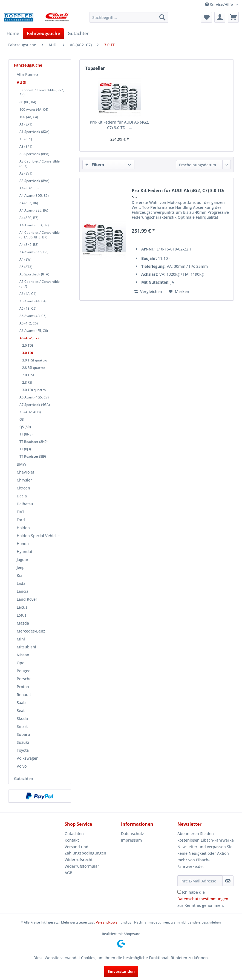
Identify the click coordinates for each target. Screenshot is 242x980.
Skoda (22, 718)
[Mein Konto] (220, 17)
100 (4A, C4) (29, 117)
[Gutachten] (79, 33)
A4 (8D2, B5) (29, 188)
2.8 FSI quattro (34, 368)
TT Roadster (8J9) (33, 456)
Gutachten (24, 778)
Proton (23, 687)
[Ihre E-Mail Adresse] (200, 881)
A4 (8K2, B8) (29, 245)
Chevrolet (25, 472)
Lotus (22, 615)
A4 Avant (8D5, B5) (34, 196)
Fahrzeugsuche (28, 65)
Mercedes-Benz (31, 631)
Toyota (23, 750)
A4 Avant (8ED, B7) (34, 225)
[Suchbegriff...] (129, 17)
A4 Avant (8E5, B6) (34, 210)
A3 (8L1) (26, 139)
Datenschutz (132, 834)
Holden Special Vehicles (39, 536)
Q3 (22, 419)
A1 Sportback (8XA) (34, 132)
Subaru (23, 734)
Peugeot (24, 671)
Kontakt (72, 840)
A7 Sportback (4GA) (35, 405)
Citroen (23, 488)
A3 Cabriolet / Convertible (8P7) (40, 164)
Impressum (131, 840)
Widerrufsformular (82, 866)
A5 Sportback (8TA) (34, 274)
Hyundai (24, 552)
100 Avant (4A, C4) (34, 109)
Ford (21, 520)
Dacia (22, 496)
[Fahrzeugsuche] (43, 33)
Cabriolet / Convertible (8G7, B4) (42, 92)
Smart (22, 726)
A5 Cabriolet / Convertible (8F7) (40, 284)
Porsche (24, 679)
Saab (21, 703)
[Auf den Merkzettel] (179, 292)
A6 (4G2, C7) (29, 338)
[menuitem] (129, 17)
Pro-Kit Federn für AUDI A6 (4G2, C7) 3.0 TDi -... (119, 125)
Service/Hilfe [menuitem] (220, 5)
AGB (68, 873)
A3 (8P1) (26, 146)
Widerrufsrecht (79, 860)
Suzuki (23, 742)
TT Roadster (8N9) (34, 442)
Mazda (23, 623)
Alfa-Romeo (27, 74)
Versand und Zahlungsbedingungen (85, 850)
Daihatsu (25, 504)
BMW (21, 464)
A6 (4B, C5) (28, 308)
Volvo (22, 766)
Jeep (21, 567)
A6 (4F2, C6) (29, 323)
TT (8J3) (25, 449)
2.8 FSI (27, 382)
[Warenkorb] (233, 17)
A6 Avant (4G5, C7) (34, 397)
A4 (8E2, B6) (29, 203)
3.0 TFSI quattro (35, 360)
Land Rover (27, 599)
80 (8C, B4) (28, 102)
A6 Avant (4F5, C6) (34, 331)
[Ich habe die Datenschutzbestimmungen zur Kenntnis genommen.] (179, 892)
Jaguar (23, 559)
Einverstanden (121, 971)
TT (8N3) (26, 434)
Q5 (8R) (25, 427)
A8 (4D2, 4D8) (30, 412)
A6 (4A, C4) (28, 294)
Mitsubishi (26, 647)
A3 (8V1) (26, 173)
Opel (21, 663)
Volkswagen (28, 758)
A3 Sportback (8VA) (34, 181)
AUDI (22, 82)
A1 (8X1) (26, 124)
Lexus (22, 607)
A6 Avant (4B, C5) (33, 316)
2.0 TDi (28, 345)
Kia (20, 575)
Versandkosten (108, 922)
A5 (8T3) (26, 267)
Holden (23, 528)
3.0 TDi (28, 353)
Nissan (23, 655)
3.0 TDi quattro (34, 390)
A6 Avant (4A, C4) (33, 301)
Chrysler (24, 480)
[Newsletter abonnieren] (228, 881)
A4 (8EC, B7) (29, 218)
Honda (23, 544)
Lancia (23, 591)
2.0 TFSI (28, 375)
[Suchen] (162, 17)
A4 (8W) (25, 259)
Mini (21, 639)
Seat (21, 710)
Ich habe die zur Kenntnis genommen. (203, 899)
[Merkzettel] (206, 17)
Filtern (95, 165)
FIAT (21, 512)
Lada (21, 583)
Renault (24, 695)
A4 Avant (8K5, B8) (34, 252)
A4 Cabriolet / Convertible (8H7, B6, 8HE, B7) (40, 235)
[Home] (13, 33)
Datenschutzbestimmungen (203, 899)
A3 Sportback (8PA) (34, 154)
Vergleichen (148, 291)
